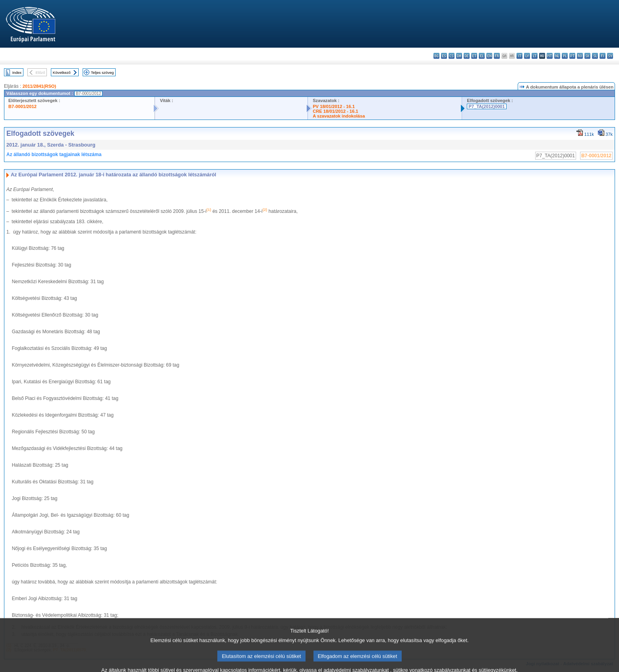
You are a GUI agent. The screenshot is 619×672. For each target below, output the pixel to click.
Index (17, 72)
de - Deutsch (467, 56)
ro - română (580, 56)
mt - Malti (550, 56)
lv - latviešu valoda (527, 56)
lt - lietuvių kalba (535, 56)
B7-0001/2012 (22, 106)
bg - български (436, 56)
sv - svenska (610, 56)
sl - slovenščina (595, 56)
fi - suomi (603, 56)
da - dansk (459, 56)
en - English (489, 56)
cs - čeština (452, 56)
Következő (62, 72)
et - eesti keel (474, 56)
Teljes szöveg (103, 72)
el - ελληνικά (482, 56)
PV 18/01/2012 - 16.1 (334, 106)
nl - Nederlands (557, 56)
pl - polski (565, 56)
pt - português (572, 56)
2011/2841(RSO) (40, 86)
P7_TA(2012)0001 (486, 106)
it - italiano (519, 56)
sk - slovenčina (587, 56)
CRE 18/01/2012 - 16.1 (335, 111)
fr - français (497, 56)
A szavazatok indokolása (339, 116)
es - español (444, 56)
